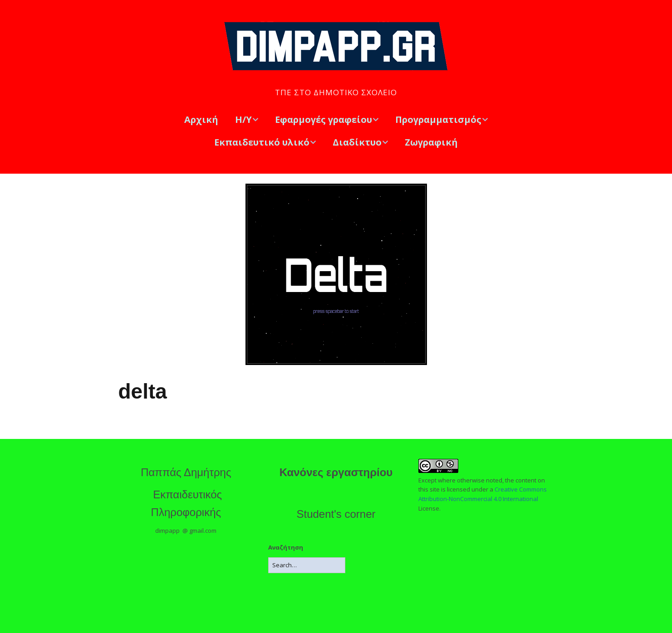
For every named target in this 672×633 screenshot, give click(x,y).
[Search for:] (307, 565)
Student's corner (336, 514)
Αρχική (201, 119)
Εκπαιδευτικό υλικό (262, 142)
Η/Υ (243, 119)
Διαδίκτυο (357, 142)
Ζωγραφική (431, 142)
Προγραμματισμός (438, 119)
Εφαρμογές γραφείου (324, 119)
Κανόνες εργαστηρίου (336, 472)
